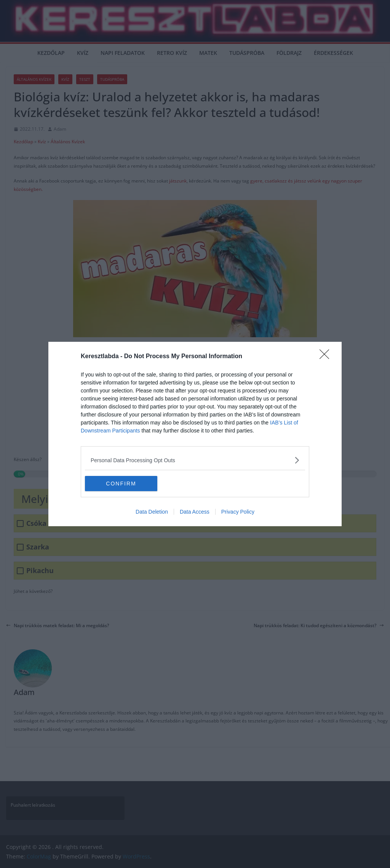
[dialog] (195, 434)
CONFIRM (121, 484)
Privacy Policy (238, 512)
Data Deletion (152, 512)
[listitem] (195, 460)
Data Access (195, 512)
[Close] (327, 357)
